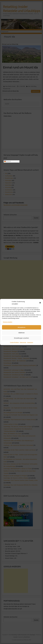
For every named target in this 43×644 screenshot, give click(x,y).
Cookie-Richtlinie (14, 342)
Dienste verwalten (8, 322)
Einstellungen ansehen (22, 338)
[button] (40, 303)
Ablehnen (21, 333)
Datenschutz (23, 342)
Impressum (30, 342)
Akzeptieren (21, 327)
